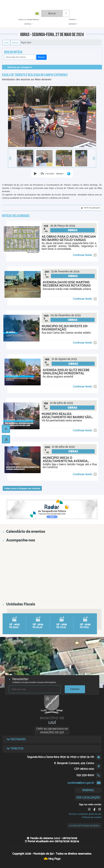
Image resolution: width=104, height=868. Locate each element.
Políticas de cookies (92, 817)
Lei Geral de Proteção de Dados (84, 826)
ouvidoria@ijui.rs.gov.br (81, 783)
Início (6, 43)
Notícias (15, 43)
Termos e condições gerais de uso (85, 814)
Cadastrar (75, 689)
